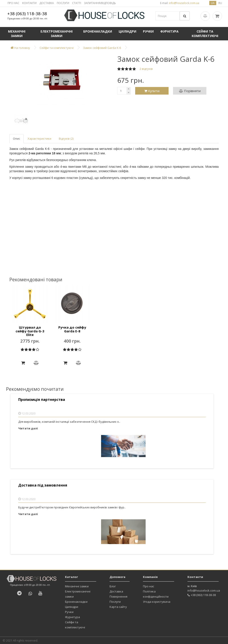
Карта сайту (118, 607)
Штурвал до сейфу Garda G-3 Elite (30, 331)
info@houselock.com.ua (204, 590)
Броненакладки (98, 31)
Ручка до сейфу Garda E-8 (72, 329)
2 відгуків (146, 69)
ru (220, 3)
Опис (16, 139)
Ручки (148, 31)
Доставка (116, 591)
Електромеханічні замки (57, 34)
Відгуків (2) (66, 139)
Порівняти (190, 91)
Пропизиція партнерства (42, 400)
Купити (152, 91)
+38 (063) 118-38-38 (27, 14)
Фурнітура (169, 31)
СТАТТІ (77, 3)
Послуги (115, 602)
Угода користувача (157, 602)
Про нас (149, 586)
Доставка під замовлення (43, 485)
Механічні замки (17, 34)
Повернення (118, 596)
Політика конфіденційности (156, 594)
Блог (113, 586)
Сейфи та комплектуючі (205, 34)
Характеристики (39, 139)
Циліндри (127, 31)
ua (213, 3)
